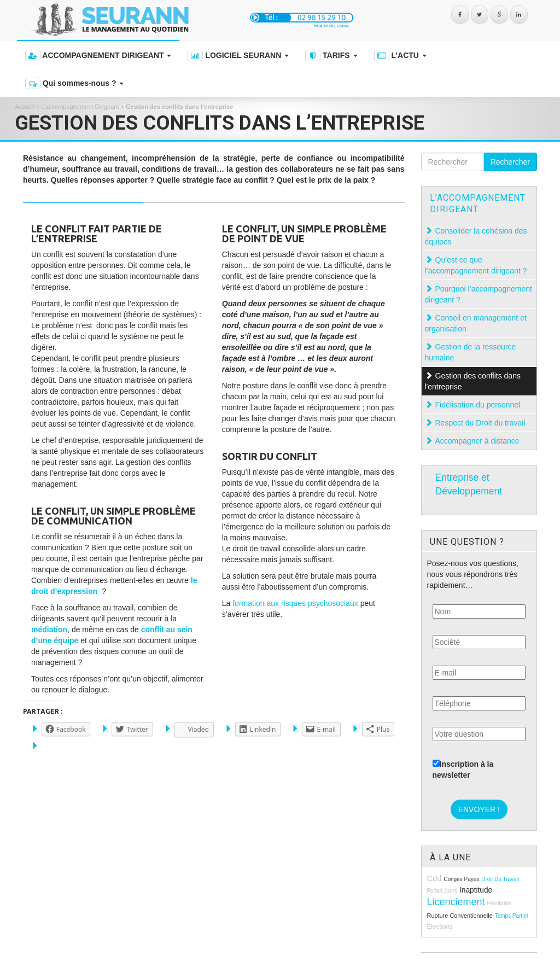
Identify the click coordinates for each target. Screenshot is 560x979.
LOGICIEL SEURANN (238, 56)
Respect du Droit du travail (482, 423)
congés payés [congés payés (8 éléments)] (461, 879)
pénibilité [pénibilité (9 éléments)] (499, 903)
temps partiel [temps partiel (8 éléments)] (512, 916)
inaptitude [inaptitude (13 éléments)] (476, 890)
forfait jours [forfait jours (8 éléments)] (442, 891)
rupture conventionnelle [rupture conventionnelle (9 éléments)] (460, 916)
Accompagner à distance (479, 441)
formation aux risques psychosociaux (295, 603)
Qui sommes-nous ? (74, 83)
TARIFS (331, 56)
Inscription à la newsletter (463, 770)
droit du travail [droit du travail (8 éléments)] (500, 879)
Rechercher (510, 162)
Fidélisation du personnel (479, 405)
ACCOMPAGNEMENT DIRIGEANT (98, 56)
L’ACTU (400, 56)
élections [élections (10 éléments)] (440, 926)
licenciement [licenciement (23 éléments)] (456, 902)
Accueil (24, 107)
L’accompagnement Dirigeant (80, 107)
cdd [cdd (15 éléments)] (434, 878)
